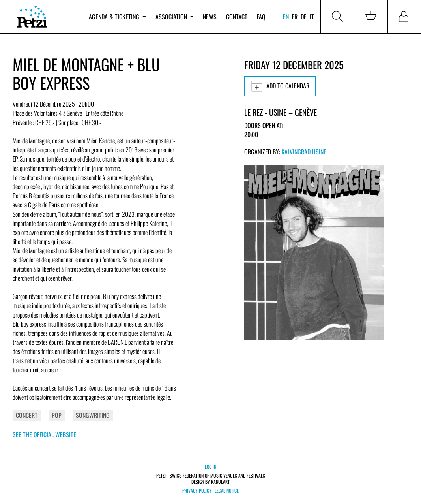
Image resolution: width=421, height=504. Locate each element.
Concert (27, 415)
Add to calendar (280, 86)
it (312, 17)
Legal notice (227, 491)
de (304, 17)
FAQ (261, 17)
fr (295, 17)
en (286, 17)
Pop (57, 415)
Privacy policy (197, 491)
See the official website (44, 434)
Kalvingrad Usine (304, 152)
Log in (210, 467)
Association (174, 17)
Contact (237, 17)
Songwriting (93, 415)
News (210, 17)
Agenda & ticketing (117, 17)
